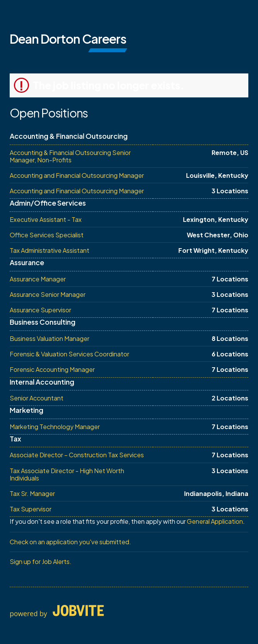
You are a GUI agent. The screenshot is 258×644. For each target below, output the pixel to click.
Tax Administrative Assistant (50, 250)
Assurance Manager (38, 279)
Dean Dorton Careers (68, 39)
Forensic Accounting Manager (52, 369)
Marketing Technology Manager (55, 427)
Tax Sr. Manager (32, 493)
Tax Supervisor (31, 509)
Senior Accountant (37, 398)
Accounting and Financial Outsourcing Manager (77, 175)
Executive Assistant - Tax (46, 219)
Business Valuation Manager (50, 338)
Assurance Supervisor (40, 310)
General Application (215, 521)
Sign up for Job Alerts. (41, 561)
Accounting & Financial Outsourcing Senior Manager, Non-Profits (70, 156)
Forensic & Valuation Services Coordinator (69, 354)
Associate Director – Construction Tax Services (77, 455)
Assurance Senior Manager (48, 294)
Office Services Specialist (47, 235)
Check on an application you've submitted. (70, 542)
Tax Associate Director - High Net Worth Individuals (67, 474)
